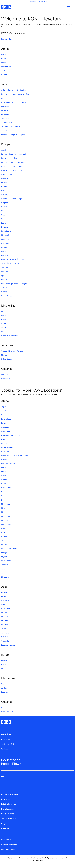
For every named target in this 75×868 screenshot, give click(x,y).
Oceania (6, 369)
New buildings (7, 799)
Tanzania (5, 565)
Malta (3, 668)
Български (21, 162)
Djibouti (4, 459)
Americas (7, 345)
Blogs (4, 823)
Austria (4, 150)
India (3, 98)
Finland (4, 186)
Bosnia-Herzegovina (9, 158)
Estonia (4, 182)
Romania (4, 259)
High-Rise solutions (9, 794)
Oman (3, 323)
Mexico (4, 355)
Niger (3, 532)
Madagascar (6, 504)
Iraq (3, 684)
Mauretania (5, 516)
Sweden (4, 280)
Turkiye (4, 131)
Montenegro (6, 239)
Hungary (4, 203)
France (4, 191)
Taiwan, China (6, 122)
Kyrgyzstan (5, 609)
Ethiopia (4, 472)
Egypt (3, 54)
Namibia (4, 528)
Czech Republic (7, 174)
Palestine (5, 625)
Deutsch (15, 284)
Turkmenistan (6, 633)
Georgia (4, 604)
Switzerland (6, 284)
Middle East (9, 306)
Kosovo (4, 664)
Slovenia (4, 267)
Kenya (3, 58)
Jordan (4, 688)
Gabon (4, 476)
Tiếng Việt (13, 135)
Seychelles (5, 557)
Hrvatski (12, 166)
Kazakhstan (6, 106)
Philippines (5, 114)
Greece (4, 199)
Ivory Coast (6, 451)
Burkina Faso (6, 419)
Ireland (4, 211)
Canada (4, 351)
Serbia (4, 263)
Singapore (5, 118)
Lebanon (4, 692)
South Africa (6, 67)
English (4, 39)
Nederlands (22, 154)
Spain (3, 276)
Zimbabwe (5, 577)
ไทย (11, 127)
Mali (3, 512)
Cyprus (4, 170)
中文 (17, 90)
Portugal (4, 255)
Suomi (11, 39)
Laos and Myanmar (8, 645)
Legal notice (6, 839)
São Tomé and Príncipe (10, 549)
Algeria (4, 407)
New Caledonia (7, 711)
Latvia (4, 223)
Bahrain (4, 311)
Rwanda (4, 545)
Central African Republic (10, 435)
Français (13, 154)
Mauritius (5, 520)
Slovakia (4, 272)
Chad (3, 439)
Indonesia (5, 94)
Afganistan (5, 592)
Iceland (4, 207)
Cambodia (5, 641)
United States (6, 359)
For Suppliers (6, 749)
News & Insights (8, 814)
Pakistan (4, 621)
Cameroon (5, 427)
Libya (3, 500)
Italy (3, 219)
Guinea (4, 492)
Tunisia (4, 71)
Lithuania (5, 227)
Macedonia (5, 235)
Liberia (4, 496)
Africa (5, 49)
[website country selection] (68, 7)
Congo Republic (7, 447)
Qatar (7, 327)
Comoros (5, 443)
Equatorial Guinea (8, 463)
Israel (3, 215)
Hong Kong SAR (7, 102)
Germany (5, 195)
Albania (4, 660)
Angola (4, 411)
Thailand (4, 127)
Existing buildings (9, 804)
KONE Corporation (13, 33)
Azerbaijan (5, 600)
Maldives (5, 613)
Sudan (4, 540)
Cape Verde (6, 431)
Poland (4, 251)
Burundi (4, 423)
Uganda (4, 75)
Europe (6, 144)
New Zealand (6, 378)
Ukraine (4, 292)
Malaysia (5, 110)
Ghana (4, 484)
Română (13, 259)
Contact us (5, 739)
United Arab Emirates (9, 336)
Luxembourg (6, 231)
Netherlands (6, 243)
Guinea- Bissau (7, 488)
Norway (4, 247)
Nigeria (4, 536)
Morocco (5, 62)
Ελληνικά (12, 170)
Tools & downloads (9, 819)
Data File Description (9, 844)
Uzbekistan (5, 637)
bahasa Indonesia (17, 94)
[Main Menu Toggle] (72, 7)
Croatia (4, 166)
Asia (4, 84)
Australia (5, 374)
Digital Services (8, 809)
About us (5, 828)
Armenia (4, 596)
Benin (3, 415)
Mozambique (6, 524)
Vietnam (4, 135)
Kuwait (4, 319)
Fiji (2, 707)
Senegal (4, 553)
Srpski (11, 263)
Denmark (5, 178)
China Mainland (7, 90)
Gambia (4, 480)
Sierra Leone (6, 561)
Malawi (4, 508)
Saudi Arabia (6, 332)
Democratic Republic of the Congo (14, 455)
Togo (3, 569)
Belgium (4, 154)
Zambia (4, 573)
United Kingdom (7, 296)
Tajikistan (5, 629)
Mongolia (5, 617)
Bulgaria (4, 162)
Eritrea (4, 468)
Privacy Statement (8, 849)
